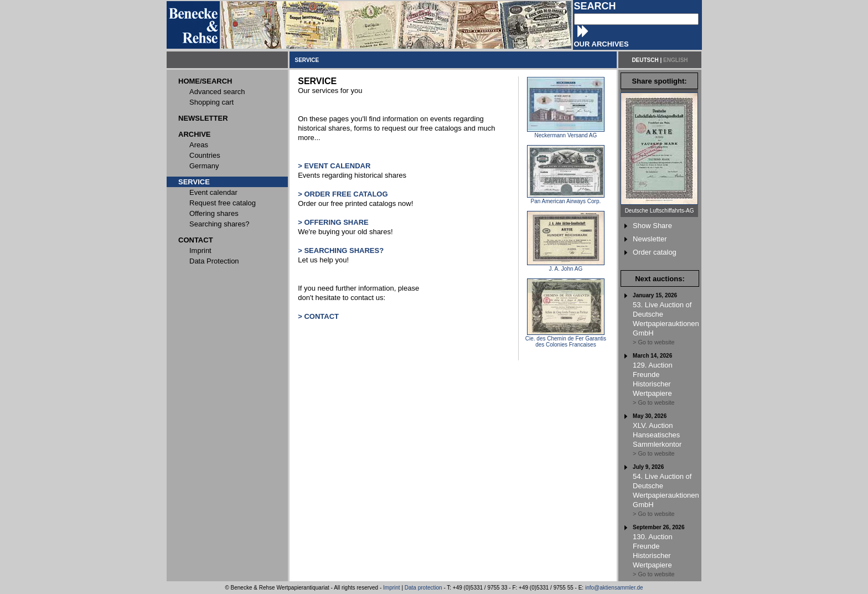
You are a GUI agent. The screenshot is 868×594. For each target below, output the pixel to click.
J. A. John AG (566, 266)
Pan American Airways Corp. (566, 199)
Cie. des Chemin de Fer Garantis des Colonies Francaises (566, 339)
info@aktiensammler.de (614, 588)
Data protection (423, 588)
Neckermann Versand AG (566, 133)
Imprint (392, 588)
